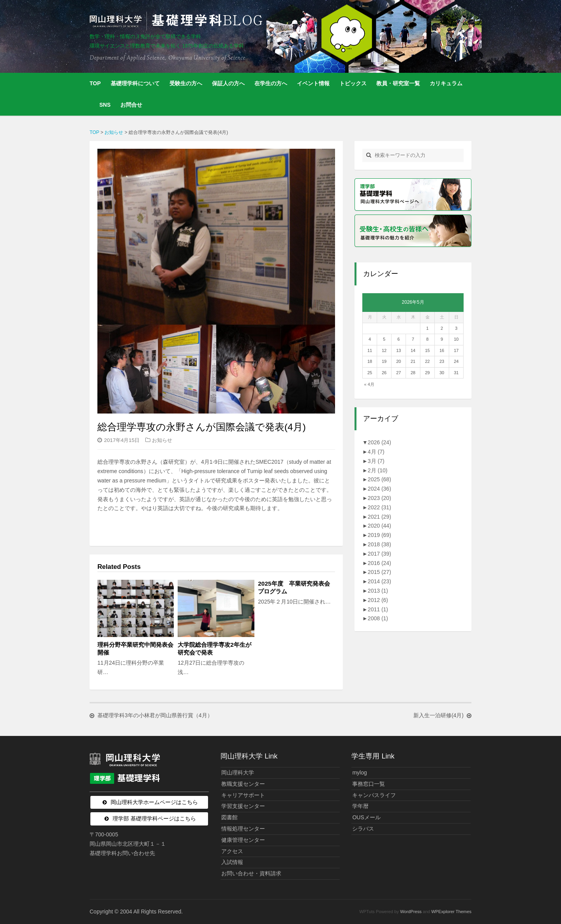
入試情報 (232, 862)
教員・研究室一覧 (398, 83)
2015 (379, 572)
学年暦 (360, 806)
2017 (379, 554)
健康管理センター (243, 840)
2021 (379, 517)
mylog (359, 773)
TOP (95, 83)
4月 (376, 452)
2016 (379, 563)
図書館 (229, 817)
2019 (379, 535)
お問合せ (131, 105)
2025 (379, 479)
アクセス (232, 851)
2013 (378, 591)
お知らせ (162, 440)
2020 (379, 526)
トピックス (353, 83)
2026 (379, 442)
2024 (379, 489)
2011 (378, 609)
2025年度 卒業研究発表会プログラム (294, 587)
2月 (378, 470)
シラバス (363, 829)
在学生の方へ (271, 83)
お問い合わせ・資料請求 (251, 873)
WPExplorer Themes (451, 912)
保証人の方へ (228, 83)
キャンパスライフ (374, 795)
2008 (378, 618)
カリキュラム (446, 83)
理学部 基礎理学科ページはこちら (154, 818)
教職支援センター (243, 784)
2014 (379, 581)
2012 (378, 600)
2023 (379, 498)
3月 (376, 461)
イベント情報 (313, 83)
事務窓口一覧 (369, 784)
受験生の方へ (186, 83)
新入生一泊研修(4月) (438, 716)
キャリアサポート (243, 795)
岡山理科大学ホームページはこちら (154, 802)
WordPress (411, 912)
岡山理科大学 (238, 773)
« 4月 (369, 384)
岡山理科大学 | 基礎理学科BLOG (178, 21)
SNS (105, 105)
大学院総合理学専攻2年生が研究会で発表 (214, 649)
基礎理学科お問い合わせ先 (122, 853)
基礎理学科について (135, 83)
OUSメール (366, 817)
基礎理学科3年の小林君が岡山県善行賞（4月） (155, 716)
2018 (379, 544)
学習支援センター (243, 806)
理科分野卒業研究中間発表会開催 (135, 649)
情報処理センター (243, 829)
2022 (379, 507)
